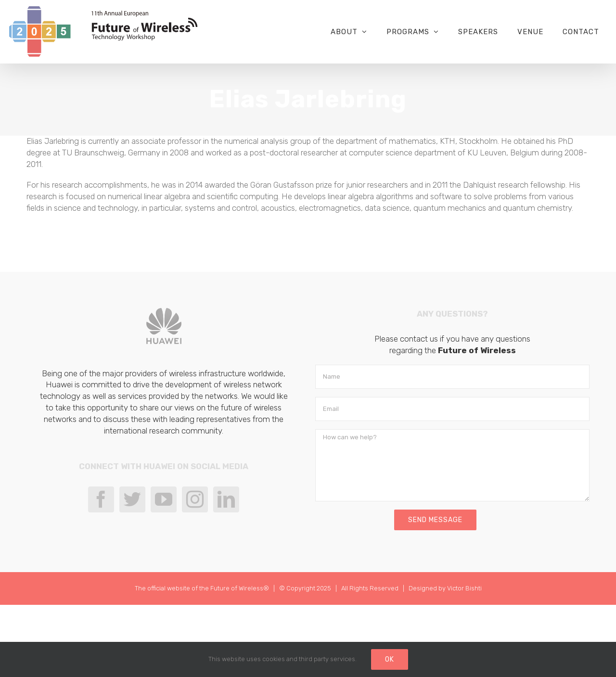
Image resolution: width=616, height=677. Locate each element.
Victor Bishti (464, 588)
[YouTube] (164, 499)
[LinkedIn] (226, 499)
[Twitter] (132, 499)
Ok (390, 659)
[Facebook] (101, 499)
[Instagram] (195, 499)
